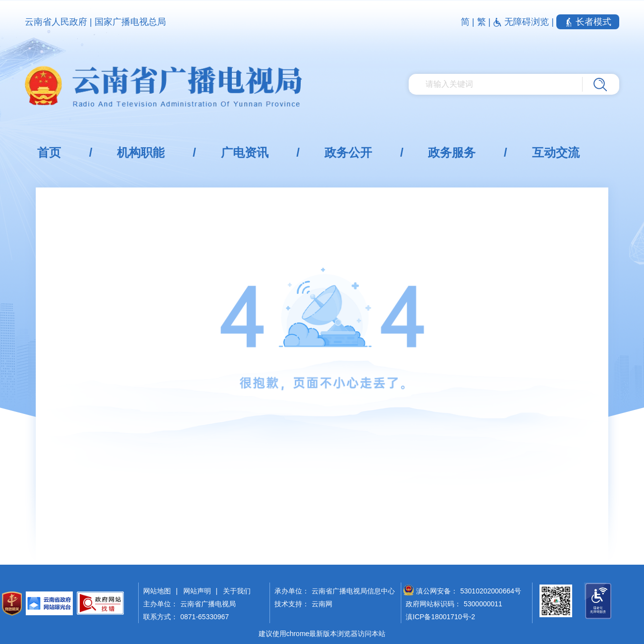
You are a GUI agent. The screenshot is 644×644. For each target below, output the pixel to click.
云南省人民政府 (56, 22)
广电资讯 (245, 152)
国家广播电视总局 (130, 22)
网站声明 (197, 591)
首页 (49, 152)
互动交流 (556, 152)
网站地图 (157, 591)
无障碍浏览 (522, 22)
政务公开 (348, 152)
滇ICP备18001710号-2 (440, 617)
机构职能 (141, 152)
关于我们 (237, 591)
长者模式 (588, 22)
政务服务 (452, 152)
